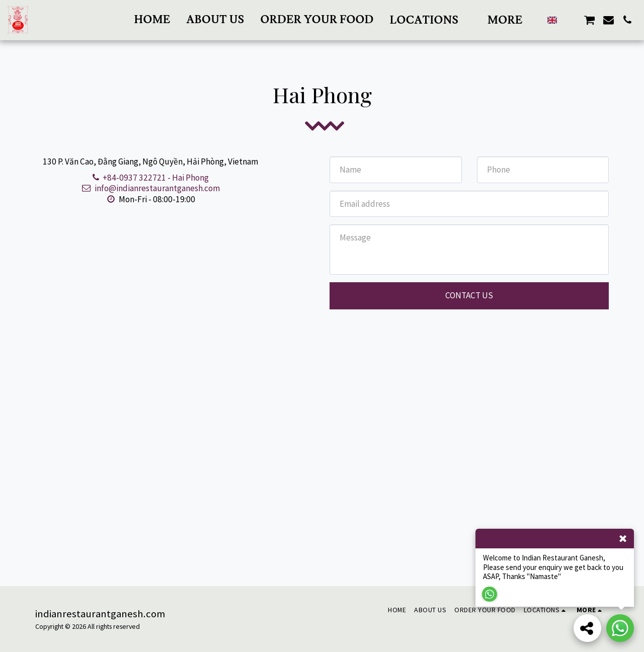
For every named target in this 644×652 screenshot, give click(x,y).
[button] (431, 20)
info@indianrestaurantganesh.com (150, 188)
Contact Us (469, 295)
